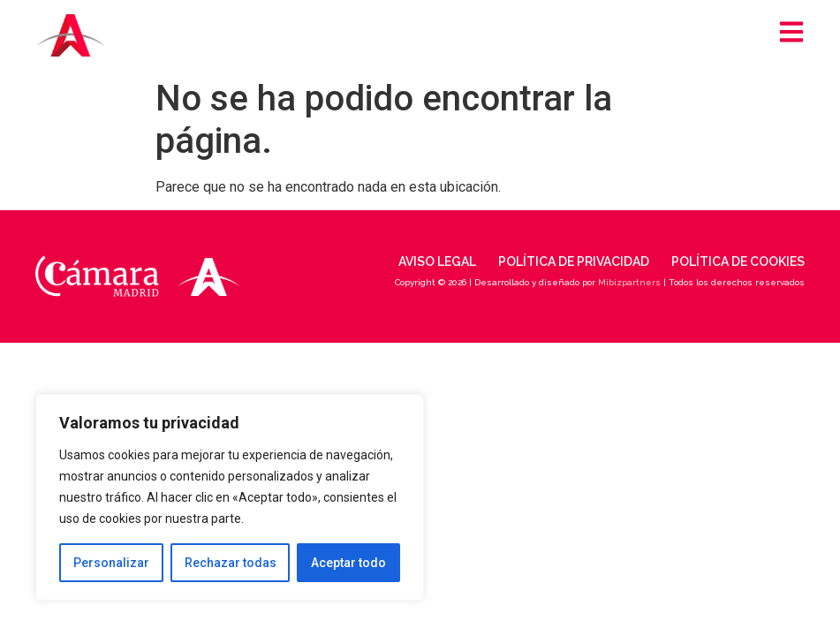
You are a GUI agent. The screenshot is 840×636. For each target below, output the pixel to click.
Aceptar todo (348, 563)
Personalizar (111, 563)
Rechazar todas (231, 563)
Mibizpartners (629, 282)
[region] (230, 497)
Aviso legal (437, 261)
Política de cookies (738, 261)
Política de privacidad (574, 261)
